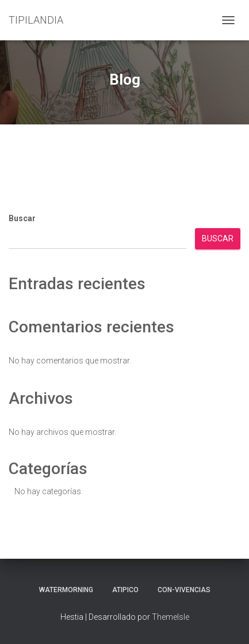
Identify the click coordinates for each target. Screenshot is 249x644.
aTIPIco (125, 590)
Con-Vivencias (184, 590)
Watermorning (66, 590)
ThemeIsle (171, 617)
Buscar (22, 218)
